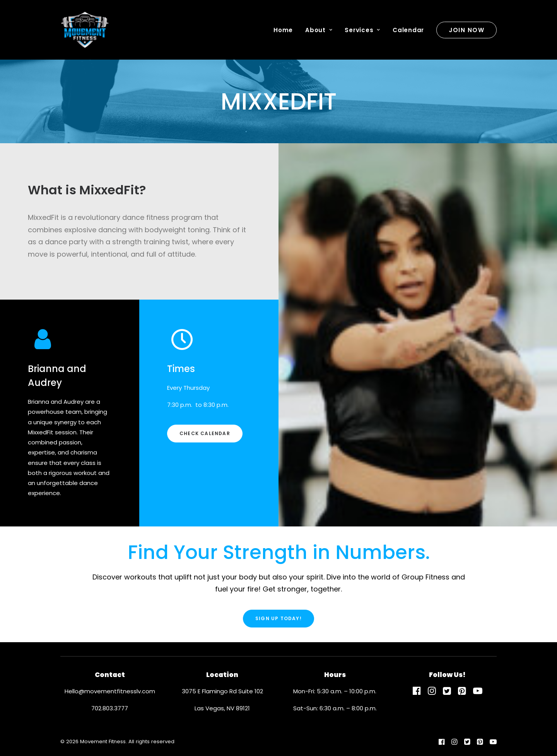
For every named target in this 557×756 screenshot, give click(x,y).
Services (362, 30)
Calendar (408, 30)
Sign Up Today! (278, 618)
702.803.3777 (110, 708)
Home (283, 30)
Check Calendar (205, 433)
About (319, 30)
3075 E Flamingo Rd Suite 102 (222, 691)
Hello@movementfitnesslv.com (110, 691)
